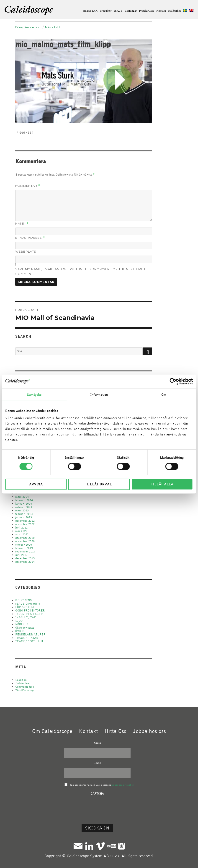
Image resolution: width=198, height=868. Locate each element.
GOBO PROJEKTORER (30, 610)
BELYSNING (24, 600)
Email (97, 763)
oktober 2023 (24, 507)
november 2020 (25, 541)
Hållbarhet (174, 11)
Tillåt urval (99, 484)
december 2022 (25, 521)
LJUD (19, 621)
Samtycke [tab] (34, 394)
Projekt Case (147, 11)
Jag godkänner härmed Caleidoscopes (102, 785)
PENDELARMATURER (30, 634)
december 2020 (25, 538)
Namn (22, 224)
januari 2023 (24, 517)
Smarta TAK (90, 11)
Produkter (106, 11)
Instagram (121, 846)
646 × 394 (26, 132)
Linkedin (89, 846)
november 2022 (25, 524)
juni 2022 (21, 527)
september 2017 (25, 551)
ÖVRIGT (21, 631)
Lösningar (131, 11)
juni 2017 (21, 555)
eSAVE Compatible (28, 604)
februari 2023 (24, 514)
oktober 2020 (24, 545)
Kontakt (161, 11)
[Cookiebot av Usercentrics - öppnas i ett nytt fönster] (173, 381)
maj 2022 (21, 531)
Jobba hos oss (149, 731)
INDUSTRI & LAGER (29, 614)
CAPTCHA (97, 794)
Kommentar (28, 186)
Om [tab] (164, 394)
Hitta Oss (115, 731)
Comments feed (25, 687)
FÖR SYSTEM (25, 607)
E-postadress (30, 238)
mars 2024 (22, 497)
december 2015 (25, 558)
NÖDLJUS (22, 624)
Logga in (21, 680)
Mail (78, 846)
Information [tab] (99, 394)
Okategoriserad (25, 628)
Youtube (112, 846)
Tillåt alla (162, 484)
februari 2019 (24, 548)
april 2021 (22, 534)
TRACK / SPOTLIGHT (29, 641)
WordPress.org (24, 690)
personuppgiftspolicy (123, 785)
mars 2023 (22, 510)
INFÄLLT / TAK (26, 617)
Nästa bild (52, 27)
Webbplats (26, 251)
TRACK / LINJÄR (27, 638)
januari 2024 (24, 504)
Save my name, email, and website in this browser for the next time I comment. (80, 271)
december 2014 (25, 562)
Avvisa (36, 484)
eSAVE (118, 11)
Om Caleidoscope (52, 731)
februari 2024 (24, 500)
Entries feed (23, 683)
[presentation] (97, 808)
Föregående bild (28, 27)
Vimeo (100, 846)
